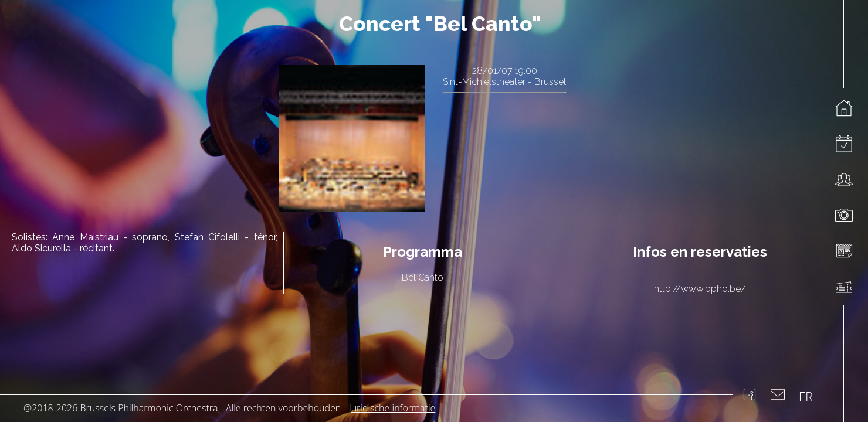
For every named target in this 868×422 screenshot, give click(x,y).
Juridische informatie (392, 408)
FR (806, 396)
